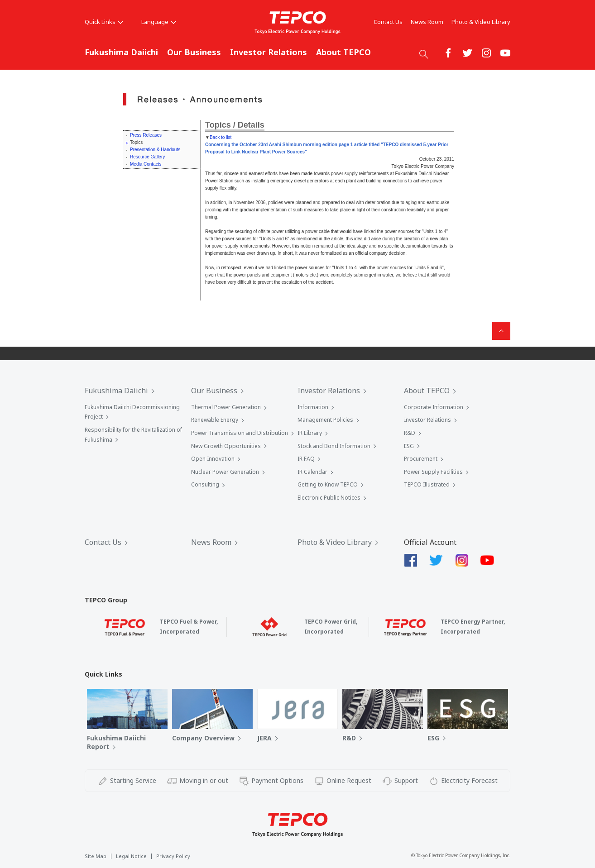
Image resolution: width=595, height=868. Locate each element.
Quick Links (104, 22)
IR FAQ (306, 459)
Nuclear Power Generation (225, 472)
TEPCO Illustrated (427, 484)
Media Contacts (146, 164)
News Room (427, 22)
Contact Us (388, 22)
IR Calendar (312, 472)
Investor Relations (269, 52)
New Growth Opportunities (226, 446)
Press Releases (146, 135)
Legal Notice (131, 856)
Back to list (221, 137)
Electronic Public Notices (329, 498)
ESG (409, 446)
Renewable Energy (215, 420)
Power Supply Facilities (433, 472)
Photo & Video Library (481, 22)
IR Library (310, 433)
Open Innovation (213, 459)
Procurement (421, 459)
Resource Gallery (147, 157)
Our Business (194, 52)
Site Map (96, 856)
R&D (410, 433)
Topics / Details (235, 125)
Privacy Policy (173, 856)
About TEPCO (343, 52)
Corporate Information (434, 407)
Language (159, 22)
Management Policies (325, 420)
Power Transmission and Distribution (240, 433)
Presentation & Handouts (155, 150)
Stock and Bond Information (334, 446)
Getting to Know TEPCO (328, 484)
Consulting (205, 484)
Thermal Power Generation (226, 407)
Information (313, 407)
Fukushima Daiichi (121, 52)
